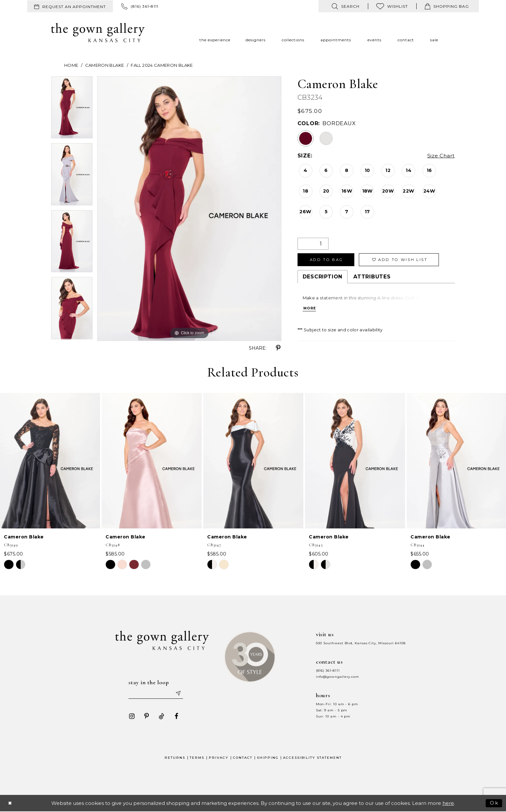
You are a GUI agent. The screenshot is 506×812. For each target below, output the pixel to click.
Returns (175, 758)
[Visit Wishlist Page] (392, 6)
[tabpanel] (72, 110)
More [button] (310, 309)
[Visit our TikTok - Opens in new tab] (160, 717)
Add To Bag (328, 260)
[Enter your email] (156, 694)
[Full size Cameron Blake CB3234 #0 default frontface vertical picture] (189, 209)
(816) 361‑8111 (328, 671)
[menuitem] (70, 6)
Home (71, 65)
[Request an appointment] (70, 6)
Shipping (268, 758)
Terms (197, 758)
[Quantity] (313, 244)
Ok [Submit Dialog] (494, 803)
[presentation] (50, 461)
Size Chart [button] (440, 156)
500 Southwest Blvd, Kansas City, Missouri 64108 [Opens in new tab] (361, 643)
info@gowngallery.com (338, 677)
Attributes (372, 278)
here (448, 804)
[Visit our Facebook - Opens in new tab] (175, 717)
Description (323, 278)
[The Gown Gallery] (98, 33)
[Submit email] (179, 694)
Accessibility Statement (312, 758)
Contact (243, 758)
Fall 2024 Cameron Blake (162, 65)
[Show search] (346, 6)
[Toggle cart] (447, 6)
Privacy (219, 758)
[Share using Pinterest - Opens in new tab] (278, 348)
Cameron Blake (105, 65)
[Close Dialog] (10, 804)
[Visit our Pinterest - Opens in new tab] (146, 717)
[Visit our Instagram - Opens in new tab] (131, 717)
